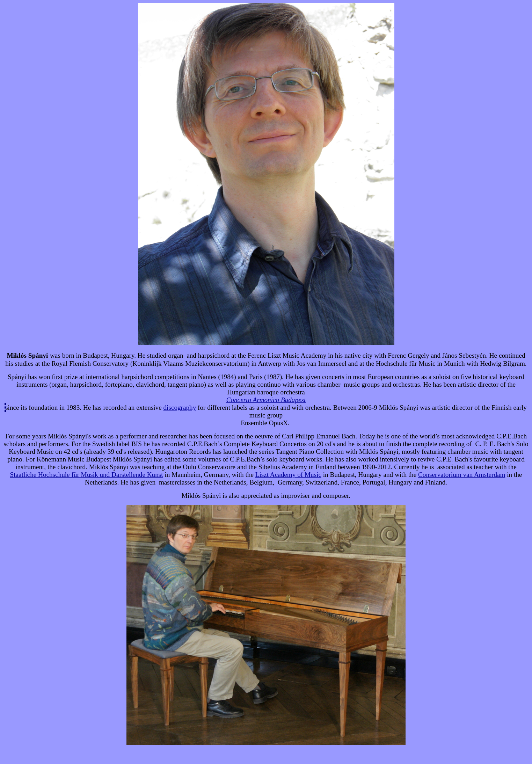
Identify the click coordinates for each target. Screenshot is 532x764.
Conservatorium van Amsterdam (462, 475)
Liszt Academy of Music (288, 475)
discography (180, 408)
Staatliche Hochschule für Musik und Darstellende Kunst (87, 475)
